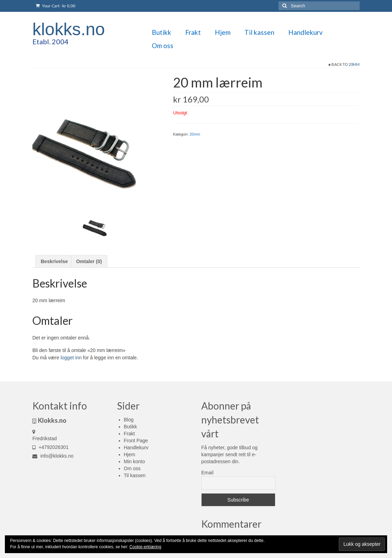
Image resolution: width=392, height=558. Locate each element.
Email (207, 473)
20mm (354, 64)
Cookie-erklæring (145, 547)
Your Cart (56, 6)
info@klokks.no (53, 456)
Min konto (135, 461)
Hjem (130, 454)
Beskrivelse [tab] (54, 261)
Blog (129, 420)
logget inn (71, 358)
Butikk (131, 427)
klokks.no (69, 29)
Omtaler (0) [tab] (89, 261)
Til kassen (135, 475)
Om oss (132, 468)
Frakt (130, 434)
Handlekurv (136, 448)
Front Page (136, 441)
